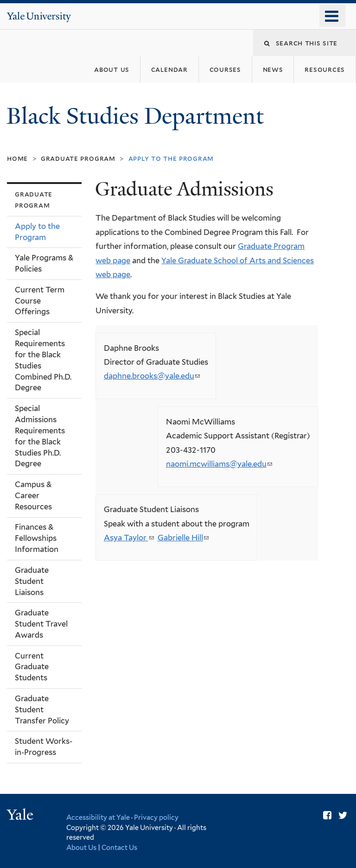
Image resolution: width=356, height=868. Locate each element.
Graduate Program (78, 158)
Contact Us (119, 847)
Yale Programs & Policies (44, 263)
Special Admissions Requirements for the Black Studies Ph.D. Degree (40, 436)
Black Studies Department (138, 116)
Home (17, 158)
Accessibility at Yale (98, 817)
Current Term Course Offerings (40, 301)
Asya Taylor (129, 538)
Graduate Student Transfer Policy (42, 710)
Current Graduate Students (32, 667)
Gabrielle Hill (183, 538)
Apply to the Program (37, 232)
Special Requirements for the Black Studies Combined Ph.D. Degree (43, 360)
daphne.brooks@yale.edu (152, 376)
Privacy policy (156, 817)
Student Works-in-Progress (44, 747)
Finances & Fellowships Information (37, 538)
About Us (81, 847)
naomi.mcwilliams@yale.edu (219, 464)
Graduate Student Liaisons (32, 581)
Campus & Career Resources (33, 495)
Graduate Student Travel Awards (41, 624)
